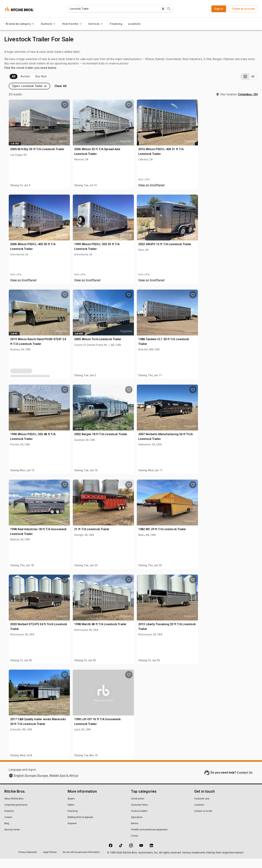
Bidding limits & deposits (80, 826)
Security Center (12, 839)
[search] (60, 286)
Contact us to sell (203, 820)
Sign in (219, 9)
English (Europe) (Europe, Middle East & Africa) (46, 785)
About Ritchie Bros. (14, 808)
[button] (226, 86)
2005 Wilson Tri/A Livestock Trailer (160, 347)
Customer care (202, 808)
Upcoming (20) (19, 86)
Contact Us (245, 782)
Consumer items (139, 814)
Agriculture (137, 826)
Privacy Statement (28, 861)
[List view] (253, 86)
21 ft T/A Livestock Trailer (154, 537)
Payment (72, 833)
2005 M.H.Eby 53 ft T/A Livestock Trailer (101, 157)
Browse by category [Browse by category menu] (20, 24)
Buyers (71, 808)
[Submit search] (169, 9)
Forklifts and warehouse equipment (149, 839)
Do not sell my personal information (81, 861)
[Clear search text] (163, 9)
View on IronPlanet (213, 194)
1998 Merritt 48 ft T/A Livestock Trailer (163, 632)
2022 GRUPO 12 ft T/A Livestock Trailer (226, 252)
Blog (7, 833)
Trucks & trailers (139, 820)
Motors (135, 833)
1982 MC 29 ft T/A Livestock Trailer (223, 537)
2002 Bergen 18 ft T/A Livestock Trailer (163, 442)
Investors (9, 820)
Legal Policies (50, 861)
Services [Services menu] (96, 24)
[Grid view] (245, 86)
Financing (116, 24)
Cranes (135, 845)
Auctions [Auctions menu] (49, 24)
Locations (134, 24)
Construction (138, 808)
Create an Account (243, 9)
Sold (49, 86)
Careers (8, 826)
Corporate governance (16, 814)
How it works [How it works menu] (72, 24)
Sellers (71, 814)
